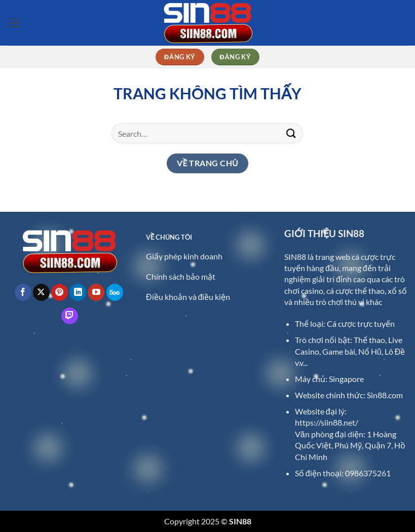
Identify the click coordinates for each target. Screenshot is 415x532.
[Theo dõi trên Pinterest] (60, 292)
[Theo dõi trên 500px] (115, 292)
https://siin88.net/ (327, 422)
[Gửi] (291, 133)
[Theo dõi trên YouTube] (96, 292)
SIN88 (295, 257)
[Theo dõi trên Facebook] (23, 292)
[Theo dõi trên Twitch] (70, 316)
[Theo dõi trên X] (41, 292)
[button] (14, 23)
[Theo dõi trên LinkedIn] (78, 292)
